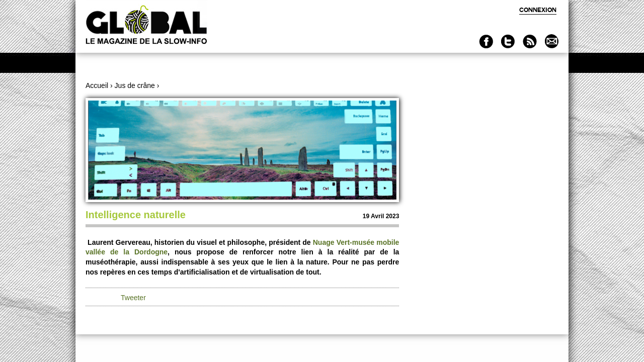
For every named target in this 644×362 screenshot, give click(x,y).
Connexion (538, 10)
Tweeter (133, 298)
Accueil (97, 85)
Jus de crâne (135, 85)
